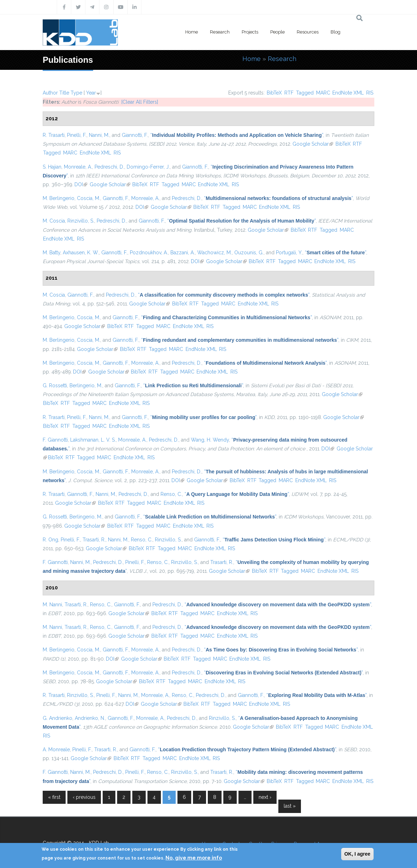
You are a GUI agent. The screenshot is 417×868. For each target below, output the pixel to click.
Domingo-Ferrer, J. (148, 167)
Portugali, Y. (289, 253)
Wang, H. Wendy (210, 440)
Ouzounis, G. (249, 253)
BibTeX (274, 93)
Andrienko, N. (90, 718)
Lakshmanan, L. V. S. (93, 440)
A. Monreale (56, 749)
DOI (81, 184)
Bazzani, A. (183, 253)
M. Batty (52, 253)
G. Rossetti (55, 386)
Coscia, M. (89, 198)
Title (64, 93)
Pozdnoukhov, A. (149, 253)
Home (192, 32)
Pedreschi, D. (109, 167)
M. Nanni (52, 605)
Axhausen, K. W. (81, 253)
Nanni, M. (99, 135)
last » (290, 806)
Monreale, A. (78, 167)
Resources (308, 32)
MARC (323, 93)
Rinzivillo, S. (81, 221)
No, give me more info (194, 858)
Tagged (305, 93)
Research (220, 32)
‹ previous (84, 797)
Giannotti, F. (135, 135)
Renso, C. (171, 494)
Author (50, 93)
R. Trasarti (54, 135)
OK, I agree (357, 854)
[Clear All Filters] (140, 102)
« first (54, 797)
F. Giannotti (55, 440)
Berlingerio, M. (86, 386)
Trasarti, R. (94, 540)
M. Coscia (54, 221)
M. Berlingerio (59, 198)
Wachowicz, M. (214, 253)
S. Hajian (52, 167)
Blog (336, 32)
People (277, 32)
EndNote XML (348, 93)
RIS (370, 93)
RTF (289, 93)
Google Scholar (313, 144)
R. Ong (50, 540)
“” (237, 135)
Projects (250, 32)
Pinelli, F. (77, 135)
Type (76, 93)
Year (91, 93)
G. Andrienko (58, 718)
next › (265, 797)
